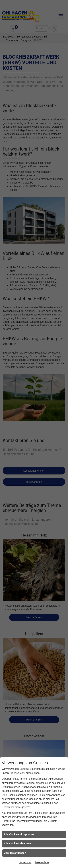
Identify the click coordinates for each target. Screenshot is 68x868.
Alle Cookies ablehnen (17, 843)
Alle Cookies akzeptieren (19, 834)
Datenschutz (42, 862)
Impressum (25, 862)
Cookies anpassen (15, 853)
